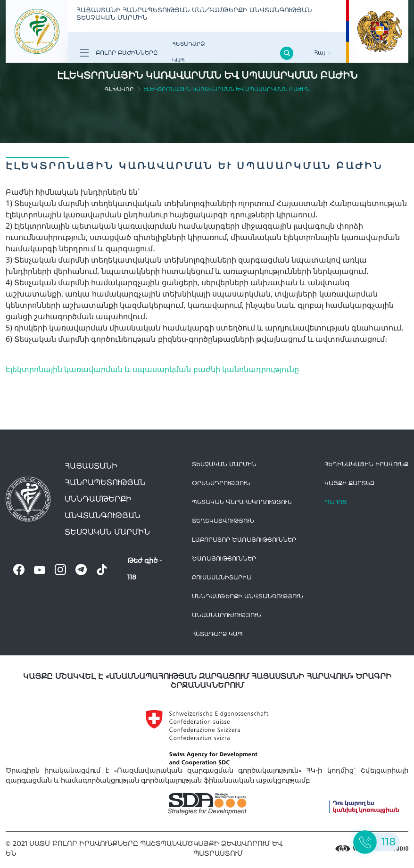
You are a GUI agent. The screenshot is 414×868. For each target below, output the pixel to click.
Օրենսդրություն (221, 483)
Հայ (323, 53)
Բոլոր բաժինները (119, 53)
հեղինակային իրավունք (366, 464)
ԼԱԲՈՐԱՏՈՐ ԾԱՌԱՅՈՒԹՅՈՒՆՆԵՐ (244, 540)
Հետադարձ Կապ (188, 52)
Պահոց (336, 502)
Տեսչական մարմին (224, 464)
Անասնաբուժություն (227, 615)
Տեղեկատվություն (223, 521)
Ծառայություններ (224, 558)
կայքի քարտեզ (349, 483)
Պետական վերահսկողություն (242, 502)
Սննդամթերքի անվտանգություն (248, 596)
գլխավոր (119, 89)
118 (132, 577)
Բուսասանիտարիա (222, 577)
